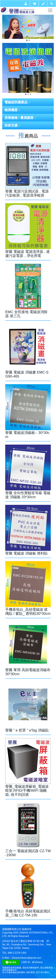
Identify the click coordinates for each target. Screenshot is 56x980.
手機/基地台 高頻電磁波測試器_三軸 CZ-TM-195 (28, 913)
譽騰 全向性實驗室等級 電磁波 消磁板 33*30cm (28, 495)
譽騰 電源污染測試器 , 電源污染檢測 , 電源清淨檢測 (27, 193)
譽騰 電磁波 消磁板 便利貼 (26, 553)
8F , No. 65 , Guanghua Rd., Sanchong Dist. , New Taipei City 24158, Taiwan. (27, 945)
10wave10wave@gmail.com (26, 958)
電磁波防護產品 (17, 102)
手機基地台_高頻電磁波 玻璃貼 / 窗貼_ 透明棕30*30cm (28, 611)
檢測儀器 (12, 110)
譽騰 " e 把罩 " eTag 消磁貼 (27, 730)
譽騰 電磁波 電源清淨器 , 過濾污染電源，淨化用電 (27, 254)
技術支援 (12, 125)
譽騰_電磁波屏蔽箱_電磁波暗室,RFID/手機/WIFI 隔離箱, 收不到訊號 (27, 790)
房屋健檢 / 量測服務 (20, 118)
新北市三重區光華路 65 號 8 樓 (27, 941)
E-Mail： (7, 958)
